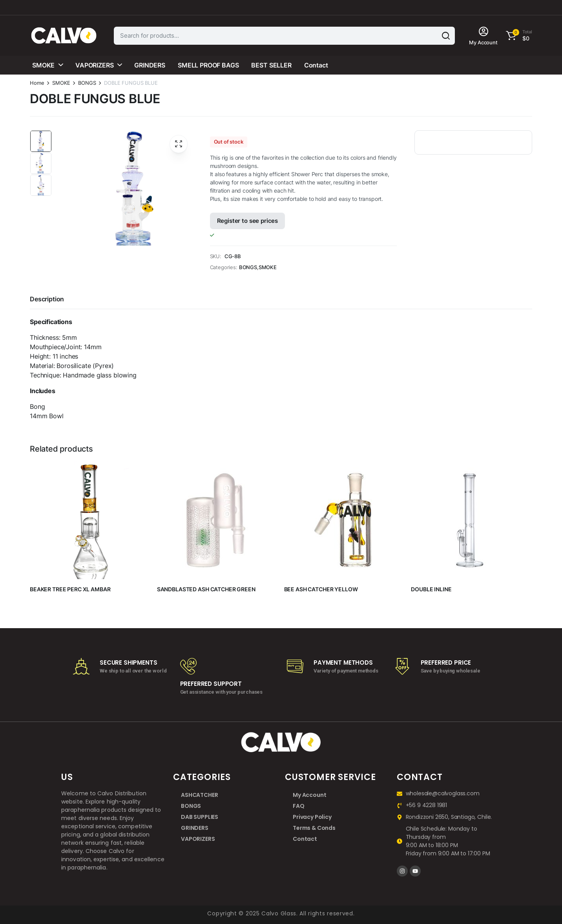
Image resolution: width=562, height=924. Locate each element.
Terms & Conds (314, 828)
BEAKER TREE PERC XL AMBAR (70, 589)
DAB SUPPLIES (200, 817)
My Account (309, 795)
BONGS (87, 83)
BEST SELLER (271, 65)
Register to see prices (248, 221)
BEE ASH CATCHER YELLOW (321, 589)
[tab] (47, 300)
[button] (518, 36)
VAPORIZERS (94, 65)
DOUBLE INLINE (431, 589)
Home (37, 83)
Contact (316, 65)
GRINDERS (150, 65)
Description (47, 299)
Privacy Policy (312, 817)
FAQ (299, 806)
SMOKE (43, 65)
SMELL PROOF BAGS (208, 65)
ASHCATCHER (199, 795)
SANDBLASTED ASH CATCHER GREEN (206, 589)
